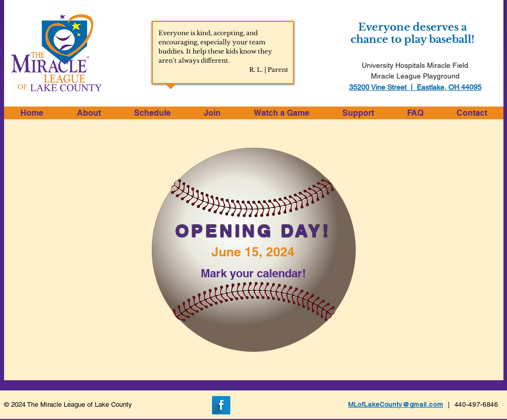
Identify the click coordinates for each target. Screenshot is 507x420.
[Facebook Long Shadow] (221, 405)
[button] (89, 113)
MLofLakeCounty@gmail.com (396, 404)
